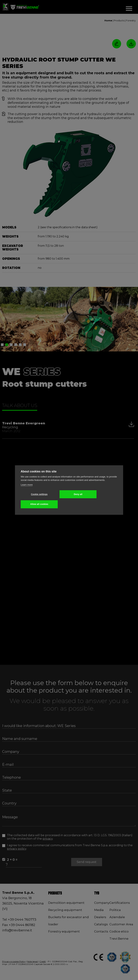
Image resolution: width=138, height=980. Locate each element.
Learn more (27, 485)
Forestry (131, 20)
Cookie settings (38, 494)
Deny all (75, 494)
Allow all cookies (38, 504)
